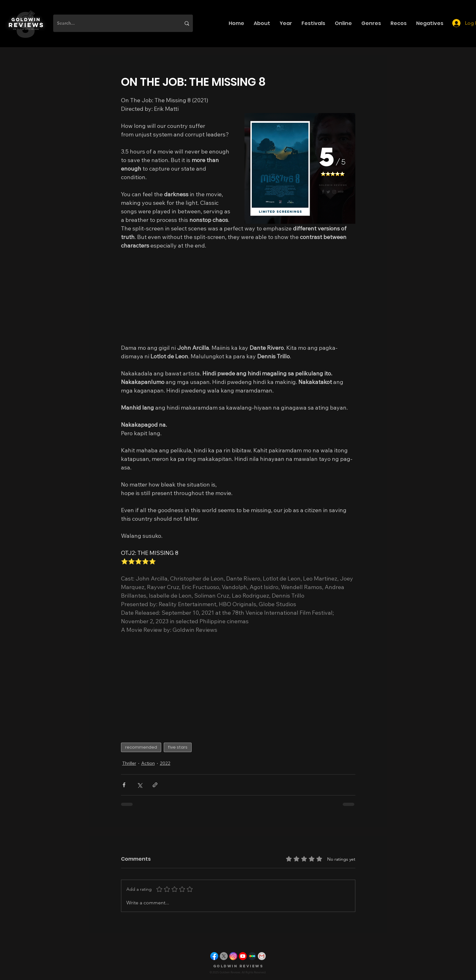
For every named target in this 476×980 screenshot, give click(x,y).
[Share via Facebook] (124, 785)
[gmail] (262, 956)
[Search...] (114, 23)
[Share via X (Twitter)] (140, 785)
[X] (224, 956)
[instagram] (233, 956)
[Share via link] (155, 785)
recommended (141, 747)
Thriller (129, 763)
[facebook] (214, 956)
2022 (165, 763)
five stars (178, 747)
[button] (262, 23)
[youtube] (243, 956)
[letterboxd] (252, 956)
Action (148, 763)
